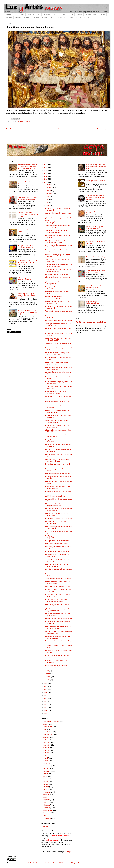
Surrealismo (27, 17)
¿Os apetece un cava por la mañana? (58, 218)
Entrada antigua (102, 129)
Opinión (46, 795)
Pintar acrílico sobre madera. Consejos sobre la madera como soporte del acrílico (27, 167)
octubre (48, 191)
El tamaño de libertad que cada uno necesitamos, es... (58, 412)
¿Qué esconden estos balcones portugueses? (56, 283)
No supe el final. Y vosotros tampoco (58, 541)
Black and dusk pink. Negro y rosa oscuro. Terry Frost (57, 354)
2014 (46, 698)
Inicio (59, 129)
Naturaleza (9, 17)
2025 (46, 167)
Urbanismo (47, 818)
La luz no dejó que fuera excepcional (58, 552)
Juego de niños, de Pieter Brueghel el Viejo (95, 287)
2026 (46, 164)
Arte (18, 122)
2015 (46, 695)
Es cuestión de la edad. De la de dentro (59, 518)
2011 (46, 707)
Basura (46, 740)
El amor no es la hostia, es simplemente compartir (54, 505)
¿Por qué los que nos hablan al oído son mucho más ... (58, 227)
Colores (46, 750)
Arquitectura (31, 14)
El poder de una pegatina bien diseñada (59, 619)
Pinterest (44, 826)
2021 (46, 179)
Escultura (70, 14)
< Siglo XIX (61, 17)
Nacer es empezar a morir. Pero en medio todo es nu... (57, 605)
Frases (46, 774)
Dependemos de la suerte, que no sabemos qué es (57, 565)
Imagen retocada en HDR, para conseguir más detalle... (56, 600)
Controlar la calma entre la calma (57, 544)
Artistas (53, 17)
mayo (48, 206)
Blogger (69, 852)
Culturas (56, 14)
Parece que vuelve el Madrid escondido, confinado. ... (55, 297)
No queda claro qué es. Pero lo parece (59, 321)
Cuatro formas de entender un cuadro (58, 587)
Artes (39, 14)
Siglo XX (78, 17)
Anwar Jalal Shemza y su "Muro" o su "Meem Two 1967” (58, 339)
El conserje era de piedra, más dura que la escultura (58, 637)
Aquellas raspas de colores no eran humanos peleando (57, 460)
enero (48, 680)
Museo (103, 14)
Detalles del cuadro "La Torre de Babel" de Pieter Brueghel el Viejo (28, 312)
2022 (46, 176)
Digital (46, 758)
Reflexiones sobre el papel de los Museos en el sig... (57, 363)
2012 (46, 704)
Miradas (96, 14)
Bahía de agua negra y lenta (55, 496)
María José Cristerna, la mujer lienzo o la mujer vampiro (28, 198)
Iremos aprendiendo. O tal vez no (57, 274)
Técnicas (36, 17)
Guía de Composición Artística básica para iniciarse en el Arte (28, 214)
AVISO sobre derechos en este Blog (91, 322)
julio (47, 200)
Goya (45, 776)
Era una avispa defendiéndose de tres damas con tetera (58, 627)
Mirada (28, 122)
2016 (46, 692)
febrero (48, 677)
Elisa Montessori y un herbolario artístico (94, 302)
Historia (46, 779)
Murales (46, 787)
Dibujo (63, 14)
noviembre (49, 188)
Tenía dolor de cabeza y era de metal (58, 579)
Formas (46, 768)
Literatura (88, 14)
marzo (48, 674)
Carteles (46, 748)
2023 (46, 173)
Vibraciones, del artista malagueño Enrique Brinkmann (57, 421)
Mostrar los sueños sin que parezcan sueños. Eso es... (58, 595)
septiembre (50, 194)
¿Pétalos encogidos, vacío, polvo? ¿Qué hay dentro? (57, 610)
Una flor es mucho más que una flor (58, 474)
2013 (46, 701)
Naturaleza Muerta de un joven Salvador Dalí (95, 227)
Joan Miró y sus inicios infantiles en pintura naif (26, 246)
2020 (46, 182)
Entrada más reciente (13, 129)
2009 (46, 713)
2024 (46, 170)
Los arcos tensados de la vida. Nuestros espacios (56, 392)
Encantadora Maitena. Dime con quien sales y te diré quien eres (27, 262)
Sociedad (18, 17)
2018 (46, 686)
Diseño (46, 761)
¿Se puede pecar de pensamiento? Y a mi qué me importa (59, 265)
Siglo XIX (70, 17)
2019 (46, 683)
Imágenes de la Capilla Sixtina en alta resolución (26, 183)
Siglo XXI (87, 17)
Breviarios (47, 745)
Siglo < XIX (47, 797)
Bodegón (46, 742)
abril (47, 671)
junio (48, 203)
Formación (45, 17)
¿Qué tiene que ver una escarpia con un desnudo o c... (58, 270)
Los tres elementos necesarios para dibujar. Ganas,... (58, 487)
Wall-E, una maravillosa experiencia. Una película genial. (26, 295)
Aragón (46, 724)
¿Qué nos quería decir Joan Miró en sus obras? (27, 279)
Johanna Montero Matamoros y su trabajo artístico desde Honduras (96, 197)
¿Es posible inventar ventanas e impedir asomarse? (56, 231)
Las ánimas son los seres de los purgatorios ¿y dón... (56, 666)
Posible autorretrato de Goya (96, 257)
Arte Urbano (47, 14)
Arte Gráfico (48, 732)
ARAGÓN (8, 14)
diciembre (49, 185)
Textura (46, 815)
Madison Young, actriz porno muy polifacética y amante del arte (96, 167)
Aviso (22, 14)
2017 (46, 689)
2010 (46, 710)
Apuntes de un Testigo (51, 721)
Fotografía (79, 14)
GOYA (16, 14)
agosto (48, 197)
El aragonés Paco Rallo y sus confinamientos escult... (55, 241)
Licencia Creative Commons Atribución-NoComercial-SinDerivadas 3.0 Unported (51, 863)
